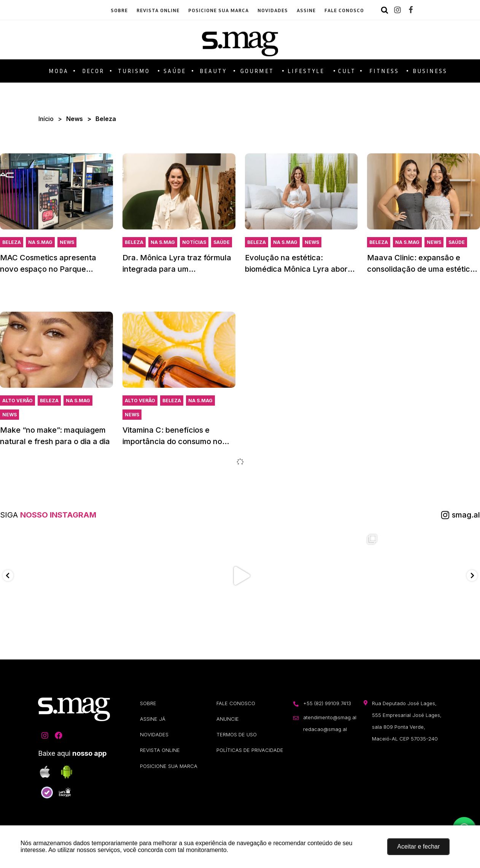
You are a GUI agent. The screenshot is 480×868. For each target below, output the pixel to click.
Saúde (222, 243)
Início (46, 119)
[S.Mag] (240, 40)
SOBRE (119, 10)
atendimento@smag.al (330, 720)
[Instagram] (397, 10)
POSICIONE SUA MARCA (219, 10)
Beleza (12, 243)
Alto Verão (17, 402)
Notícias (194, 243)
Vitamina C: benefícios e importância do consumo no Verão (172, 443)
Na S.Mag (40, 243)
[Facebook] (411, 10)
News (75, 119)
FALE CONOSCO (344, 10)
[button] (418, 847)
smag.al (466, 516)
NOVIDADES (273, 10)
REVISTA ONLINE (158, 10)
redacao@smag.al (325, 732)
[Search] (385, 10)
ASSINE (306, 10)
